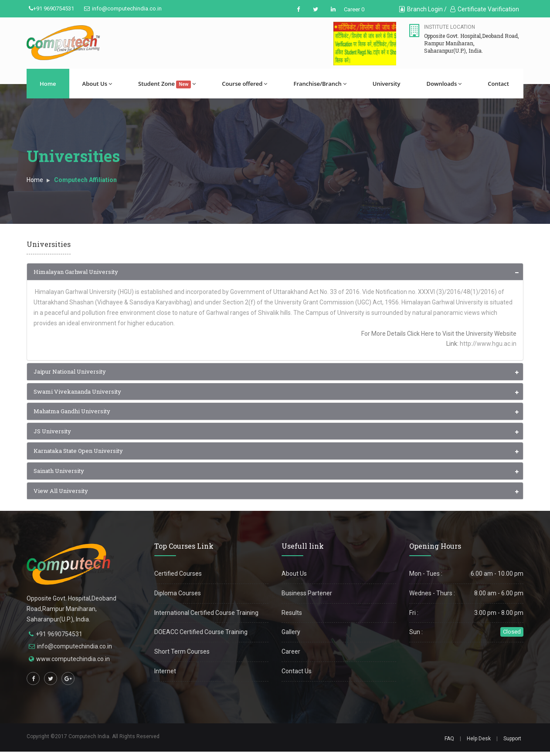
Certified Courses (178, 574)
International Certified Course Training (206, 613)
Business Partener (307, 593)
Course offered (244, 84)
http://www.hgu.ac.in (488, 344)
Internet (165, 671)
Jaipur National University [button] (70, 371)
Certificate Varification (485, 9)
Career (291, 651)
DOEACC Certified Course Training (201, 632)
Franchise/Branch (320, 84)
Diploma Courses (178, 593)
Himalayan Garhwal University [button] (76, 272)
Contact (498, 84)
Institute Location (450, 27)
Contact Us (297, 671)
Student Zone (167, 84)
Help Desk (479, 739)
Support (512, 739)
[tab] (275, 272)
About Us (97, 84)
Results (292, 613)
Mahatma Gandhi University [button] (72, 411)
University (387, 84)
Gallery (291, 632)
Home (48, 84)
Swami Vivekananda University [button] (77, 391)
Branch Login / (423, 9)
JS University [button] (52, 431)
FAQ (449, 739)
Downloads (444, 84)
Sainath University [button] (59, 471)
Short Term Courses (182, 651)
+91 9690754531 (51, 8)
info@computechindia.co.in (123, 8)
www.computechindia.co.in (73, 659)
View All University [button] (61, 491)
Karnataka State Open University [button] (78, 451)
